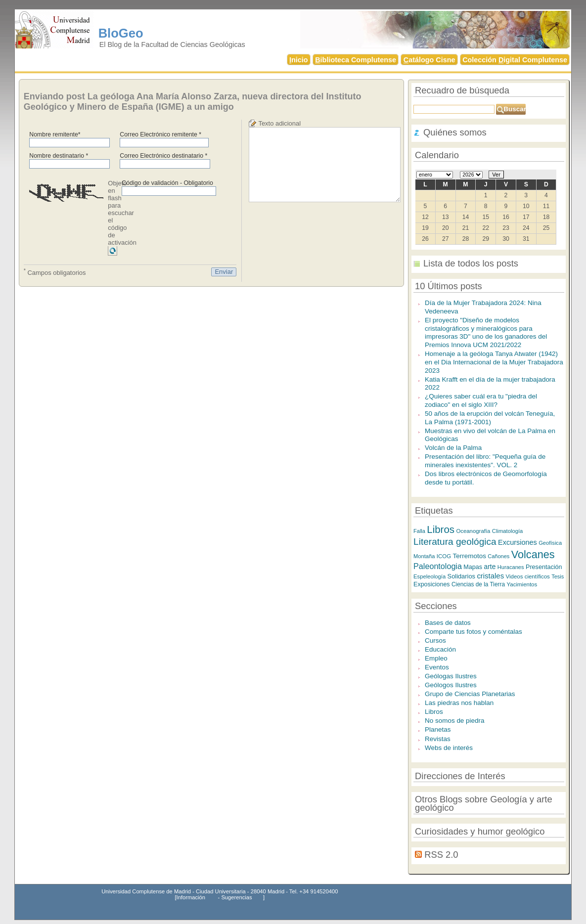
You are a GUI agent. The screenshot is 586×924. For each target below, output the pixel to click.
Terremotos (470, 556)
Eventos (437, 667)
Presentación (544, 567)
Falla (419, 531)
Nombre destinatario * (59, 156)
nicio (299, 60)
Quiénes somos (455, 132)
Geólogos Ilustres (451, 685)
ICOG (444, 556)
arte (490, 567)
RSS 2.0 (441, 855)
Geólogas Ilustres (451, 676)
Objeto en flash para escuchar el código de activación (122, 213)
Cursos (435, 640)
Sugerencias (236, 897)
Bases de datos (448, 623)
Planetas (438, 729)
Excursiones (518, 542)
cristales (490, 576)
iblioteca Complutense (356, 60)
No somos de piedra (454, 721)
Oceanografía (473, 531)
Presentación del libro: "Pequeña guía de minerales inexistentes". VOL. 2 (485, 461)
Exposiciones (431, 584)
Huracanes (511, 567)
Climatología (508, 531)
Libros (441, 529)
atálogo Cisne (429, 60)
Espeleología (429, 576)
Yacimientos (522, 584)
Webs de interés (449, 748)
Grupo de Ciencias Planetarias (470, 694)
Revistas (438, 739)
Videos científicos (528, 576)
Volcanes (533, 554)
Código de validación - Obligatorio (167, 183)
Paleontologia (438, 566)
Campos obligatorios (55, 272)
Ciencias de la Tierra (478, 584)
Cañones (498, 556)
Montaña (424, 556)
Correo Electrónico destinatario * (163, 156)
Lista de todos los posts (471, 263)
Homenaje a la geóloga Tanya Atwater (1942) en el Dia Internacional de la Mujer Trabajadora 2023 (494, 362)
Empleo (436, 658)
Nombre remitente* (55, 134)
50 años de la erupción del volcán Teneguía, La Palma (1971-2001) (490, 418)
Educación (440, 649)
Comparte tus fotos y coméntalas (473, 632)
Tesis (558, 576)
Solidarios (461, 576)
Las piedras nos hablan (459, 703)
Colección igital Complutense (515, 60)
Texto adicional (279, 123)
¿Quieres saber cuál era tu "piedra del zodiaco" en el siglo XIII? (481, 400)
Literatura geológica (455, 542)
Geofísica (550, 543)
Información (191, 897)
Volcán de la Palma (453, 448)
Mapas (473, 567)
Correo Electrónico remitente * (160, 134)
